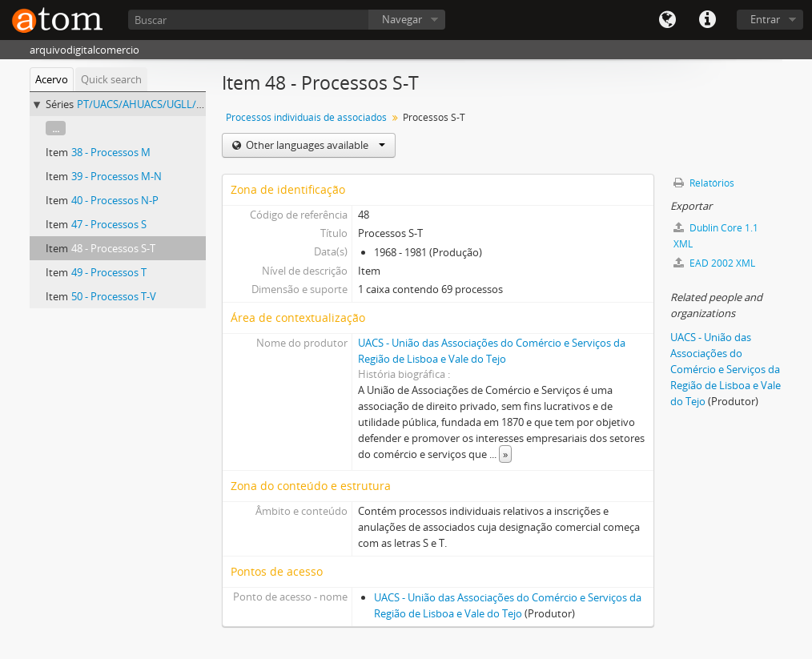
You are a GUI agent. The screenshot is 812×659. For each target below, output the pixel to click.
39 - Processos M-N (117, 176)
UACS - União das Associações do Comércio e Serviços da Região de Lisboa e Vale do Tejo (726, 369)
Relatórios (704, 183)
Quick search (111, 79)
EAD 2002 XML (714, 263)
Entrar (765, 19)
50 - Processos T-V (114, 296)
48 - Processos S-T (113, 248)
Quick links (707, 20)
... (56, 128)
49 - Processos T (109, 272)
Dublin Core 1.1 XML (716, 236)
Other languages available (314, 145)
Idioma (667, 20)
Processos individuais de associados (306, 117)
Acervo (52, 79)
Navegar (402, 19)
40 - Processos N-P (115, 200)
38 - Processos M (111, 152)
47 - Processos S (109, 224)
